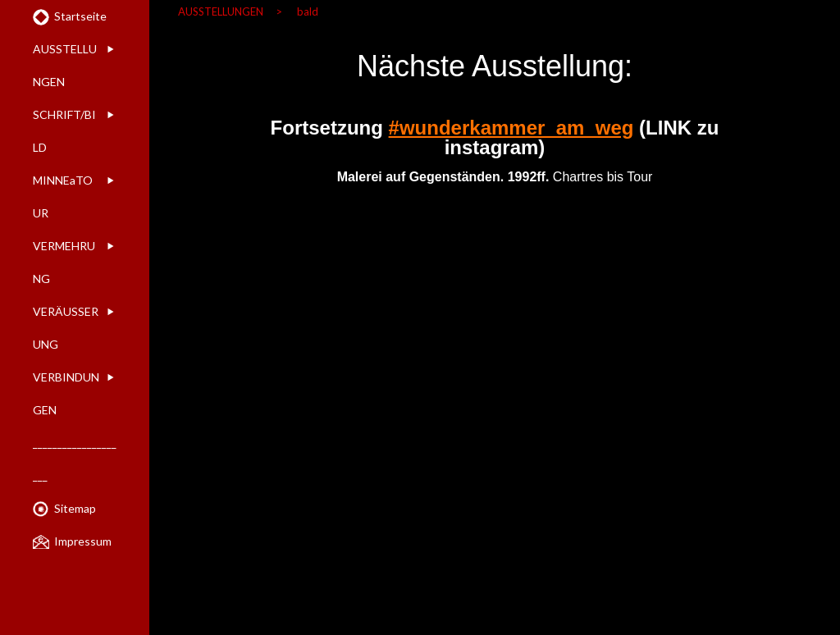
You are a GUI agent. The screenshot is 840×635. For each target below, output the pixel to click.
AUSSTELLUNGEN (65, 65)
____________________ (75, 459)
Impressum (83, 541)
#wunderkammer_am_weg (511, 128)
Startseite (80, 16)
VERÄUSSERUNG (66, 328)
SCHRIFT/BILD (64, 131)
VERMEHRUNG (64, 262)
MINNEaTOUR (63, 196)
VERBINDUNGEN (66, 393)
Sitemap (75, 508)
